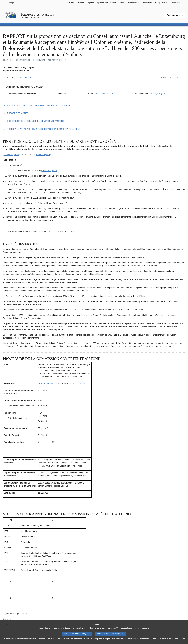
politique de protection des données (112, 641)
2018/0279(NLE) (24, 78)
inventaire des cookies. (176, 641)
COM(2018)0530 (11, 155)
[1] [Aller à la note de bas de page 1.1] (53, 190)
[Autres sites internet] (177, 3)
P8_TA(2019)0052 (158, 94)
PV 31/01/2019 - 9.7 (104, 94)
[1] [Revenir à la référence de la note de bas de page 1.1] (4, 232)
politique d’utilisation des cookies (146, 641)
